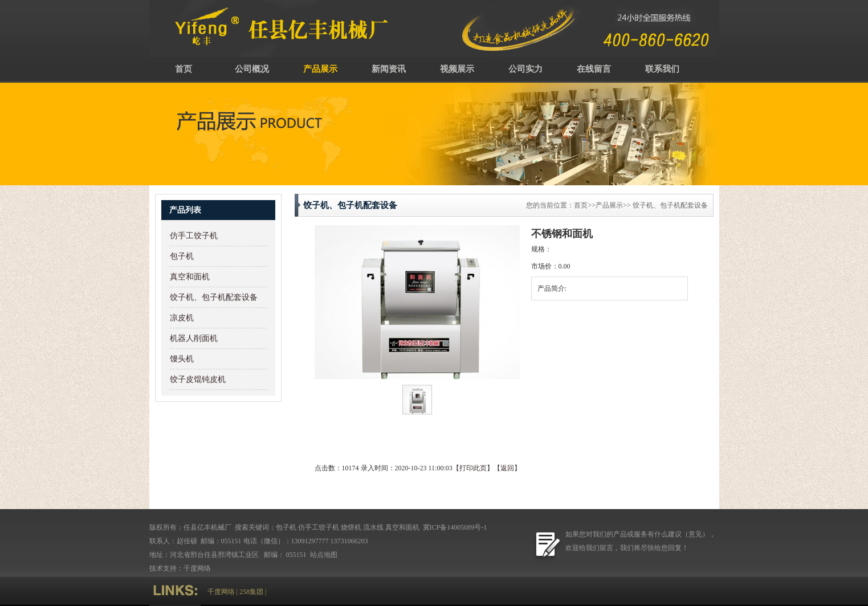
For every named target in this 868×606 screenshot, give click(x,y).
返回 (507, 468)
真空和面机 (190, 277)
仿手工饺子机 (194, 236)
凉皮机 (182, 318)
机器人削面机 (194, 338)
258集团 (251, 592)
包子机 (182, 256)
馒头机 (182, 359)
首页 (184, 69)
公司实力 (525, 69)
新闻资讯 (389, 69)
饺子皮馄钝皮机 (198, 379)
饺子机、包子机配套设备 (214, 297)
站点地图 (325, 555)
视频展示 (457, 69)
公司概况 (252, 69)
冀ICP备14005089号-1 (454, 527)
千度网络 (197, 568)
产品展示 (320, 69)
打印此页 (473, 468)
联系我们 (662, 69)
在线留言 (594, 69)
